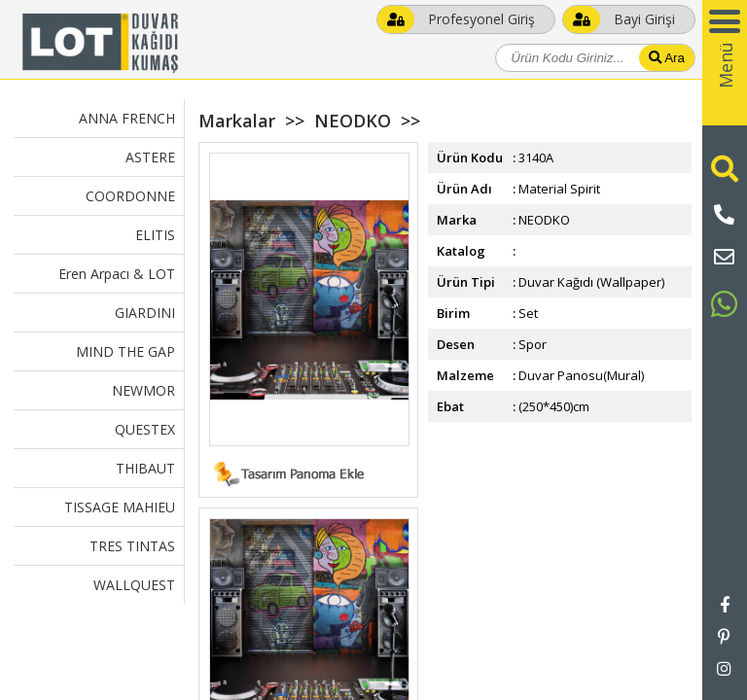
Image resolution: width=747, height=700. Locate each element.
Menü (726, 65)
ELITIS (155, 235)
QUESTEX (145, 429)
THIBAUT (145, 468)
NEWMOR (143, 390)
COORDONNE (130, 196)
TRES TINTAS (132, 546)
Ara (667, 58)
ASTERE (150, 157)
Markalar (237, 121)
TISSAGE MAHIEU (120, 507)
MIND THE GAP (125, 351)
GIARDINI (145, 313)
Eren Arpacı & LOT (117, 274)
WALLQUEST (134, 585)
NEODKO (353, 121)
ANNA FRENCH (127, 118)
